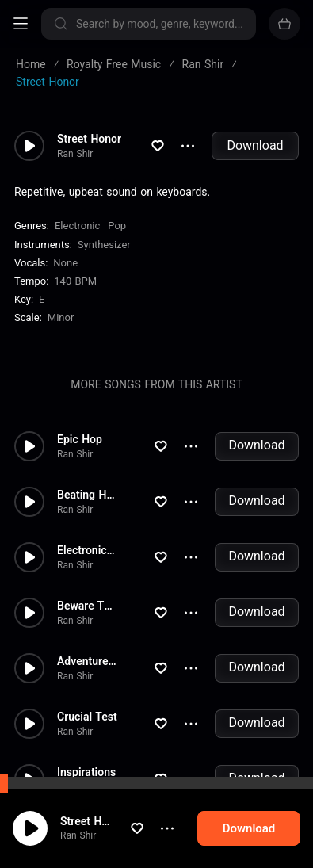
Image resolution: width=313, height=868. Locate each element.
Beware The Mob (88, 606)
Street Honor (102, 821)
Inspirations (86, 772)
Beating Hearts (88, 495)
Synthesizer (104, 245)
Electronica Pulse (88, 550)
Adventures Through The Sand (88, 661)
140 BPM (75, 281)
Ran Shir (88, 835)
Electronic (77, 226)
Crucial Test (87, 717)
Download (255, 145)
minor (61, 317)
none (65, 263)
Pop (117, 226)
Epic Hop (80, 439)
